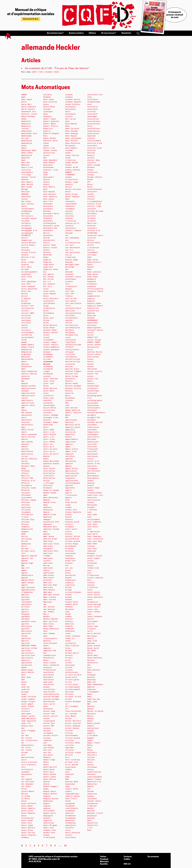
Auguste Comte (94, 303)
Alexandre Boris (51, 214)
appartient (71, 442)
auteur (91, 376)
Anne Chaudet (72, 131)
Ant (67, 269)
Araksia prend (72, 522)
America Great (50, 539)
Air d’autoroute (29, 740)
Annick (69, 187)
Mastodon (104, 862)
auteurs (91, 384)
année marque (72, 163)
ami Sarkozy (49, 609)
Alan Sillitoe (50, 102)
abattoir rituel (29, 114)
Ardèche (69, 556)
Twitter (103, 857)
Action (25, 294)
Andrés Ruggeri (51, 787)
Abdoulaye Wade (29, 150)
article (69, 731)
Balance (91, 818)
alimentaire (49, 308)
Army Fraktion (72, 646)
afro (23, 553)
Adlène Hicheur (29, 386)
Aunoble (91, 318)
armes (68, 634)
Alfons (47, 250)
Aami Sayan (27, 100)
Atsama (91, 175)
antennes (70, 274)
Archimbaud (71, 546)
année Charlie (72, 155)
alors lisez (49, 439)
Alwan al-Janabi (51, 490)
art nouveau (71, 714)
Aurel (90, 350)
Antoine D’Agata (73, 371)
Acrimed (25, 269)
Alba (45, 114)
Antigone (70, 330)
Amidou (47, 617)
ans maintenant (73, 248)
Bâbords (91, 687)
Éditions (92, 33)
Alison (47, 320)
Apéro (68, 415)
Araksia (69, 520)
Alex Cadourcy (50, 197)
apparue (69, 444)
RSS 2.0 (127, 864)
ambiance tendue (51, 529)
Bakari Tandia (94, 779)
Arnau (68, 648)
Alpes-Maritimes (51, 461)
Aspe (67, 787)
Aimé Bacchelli (29, 719)
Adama (24, 342)
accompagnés (27, 233)
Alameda (47, 97)
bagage (91, 731)
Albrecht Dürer (51, 141)
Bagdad (91, 738)
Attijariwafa (94, 243)
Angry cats (49, 828)
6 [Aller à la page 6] (43, 846)
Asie (67, 772)
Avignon (91, 553)
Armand (69, 600)
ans (67, 236)
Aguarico (26, 660)
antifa (69, 323)
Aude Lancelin (94, 272)
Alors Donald (50, 435)
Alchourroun (49, 153)
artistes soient (73, 753)
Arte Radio (71, 716)
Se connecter (153, 857)
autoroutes (93, 456)
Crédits (127, 859)
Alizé (46, 323)
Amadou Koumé (50, 493)
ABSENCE (25, 194)
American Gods (50, 585)
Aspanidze (70, 784)
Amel (45, 532)
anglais (47, 806)
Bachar (91, 709)
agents (25, 585)
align (46, 306)
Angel (46, 789)
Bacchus (91, 706)
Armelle (69, 619)
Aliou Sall (49, 318)
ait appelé (27, 779)
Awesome (91, 643)
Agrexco (25, 641)
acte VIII (26, 284)
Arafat (69, 515)
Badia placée (94, 723)
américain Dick (51, 551)
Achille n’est (28, 257)
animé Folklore (73, 104)
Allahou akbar (50, 330)
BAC (89, 704)
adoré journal (28, 437)
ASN (67, 779)
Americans (48, 587)
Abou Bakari (27, 182)
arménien (70, 629)
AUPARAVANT (93, 320)
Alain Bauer (27, 806)
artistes (70, 750)
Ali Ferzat (49, 279)
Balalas (91, 811)
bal (89, 789)
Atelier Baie (94, 160)
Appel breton (72, 449)
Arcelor (69, 534)
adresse (25, 444)
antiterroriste (73, 359)
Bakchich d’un (94, 782)
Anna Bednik (71, 124)
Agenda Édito (28, 580)
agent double (28, 583)
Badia (90, 721)
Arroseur (70, 694)
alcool (47, 155)
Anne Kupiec (71, 136)
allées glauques (51, 350)
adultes (25, 449)
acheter (25, 255)
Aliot (46, 316)
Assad (68, 801)
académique (27, 211)
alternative (49, 471)
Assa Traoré (71, 799)
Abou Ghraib (27, 185)
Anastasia (48, 709)
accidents (26, 226)
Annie (68, 192)
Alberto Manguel (51, 134)
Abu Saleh (26, 201)
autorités (92, 444)
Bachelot (92, 714)
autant (91, 364)
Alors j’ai (49, 437)
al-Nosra (26, 799)
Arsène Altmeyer (73, 702)
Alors (46, 427)
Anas (45, 706)
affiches (26, 502)
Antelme (69, 272)
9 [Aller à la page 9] (55, 846)
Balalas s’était (95, 813)
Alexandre (48, 206)
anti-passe (71, 301)
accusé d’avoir (29, 252)
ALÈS (45, 175)
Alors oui (48, 444)
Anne (67, 126)
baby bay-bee (94, 699)
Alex (45, 189)
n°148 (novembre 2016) (46, 72)
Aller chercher (51, 379)
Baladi (91, 808)
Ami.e (46, 614)
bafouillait (93, 728)
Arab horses (71, 502)
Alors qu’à (49, 447)
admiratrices (28, 403)
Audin (90, 294)
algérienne (49, 265)
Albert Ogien (50, 124)
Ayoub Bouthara (95, 658)
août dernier (72, 408)
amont (46, 646)
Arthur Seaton (72, 728)
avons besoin (94, 592)
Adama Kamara (28, 345)
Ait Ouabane (27, 784)
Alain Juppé (27, 825)
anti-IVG (70, 291)
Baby (89, 697)
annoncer (70, 226)
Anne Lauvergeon (73, 138)
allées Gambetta (51, 347)
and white (48, 755)
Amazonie (48, 517)
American (48, 583)
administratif (28, 393)
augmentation (94, 296)
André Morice (50, 779)
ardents (69, 563)
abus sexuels (28, 204)
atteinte (92, 209)
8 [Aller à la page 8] (51, 846)
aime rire (26, 723)
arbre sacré (71, 529)
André (46, 765)
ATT (89, 182)
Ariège (69, 590)
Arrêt (68, 660)
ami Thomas (49, 612)
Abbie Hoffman (28, 117)
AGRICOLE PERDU (29, 646)
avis (89, 571)
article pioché (73, 738)
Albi (45, 136)
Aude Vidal (93, 277)
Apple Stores (72, 469)
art (67, 704)
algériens (48, 267)
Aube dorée (93, 260)
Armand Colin (72, 602)
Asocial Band (72, 782)
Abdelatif (26, 121)
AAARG (24, 95)
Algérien (48, 262)
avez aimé (92, 515)
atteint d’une (94, 204)
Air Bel (25, 736)
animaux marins (73, 100)
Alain (24, 801)
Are (67, 566)
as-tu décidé (72, 765)
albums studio (50, 150)
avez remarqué (94, 537)
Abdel (24, 119)
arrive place (72, 685)
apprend (69, 486)
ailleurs (26, 709)
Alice (46, 296)
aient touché (28, 706)
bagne (90, 740)
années (69, 165)
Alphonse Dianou (51, 464)
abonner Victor (29, 177)
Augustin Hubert (95, 306)
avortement (93, 622)
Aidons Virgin (28, 702)
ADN (23, 408)
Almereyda (48, 425)
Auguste (91, 301)
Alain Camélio (28, 808)
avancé (91, 486)
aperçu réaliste (73, 413)
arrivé (69, 682)
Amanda (47, 500)
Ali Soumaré (49, 284)
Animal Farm (49, 833)
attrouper (92, 255)
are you (69, 568)
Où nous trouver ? (109, 33)
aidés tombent (28, 699)
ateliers (92, 163)
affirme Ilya (28, 520)
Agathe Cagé (27, 563)
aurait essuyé (94, 340)
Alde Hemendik (50, 160)
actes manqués (28, 287)
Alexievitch (49, 240)
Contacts (128, 857)
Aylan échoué (94, 646)
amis (45, 631)
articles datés (73, 743)
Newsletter (126, 33)
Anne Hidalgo (72, 134)
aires (24, 760)
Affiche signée (29, 500)
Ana (45, 653)
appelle (69, 464)
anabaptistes (50, 655)
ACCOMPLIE (26, 236)
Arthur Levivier (73, 723)
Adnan (24, 410)
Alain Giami (27, 821)
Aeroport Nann (28, 466)
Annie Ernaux (72, 194)
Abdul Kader (27, 153)
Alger (46, 257)
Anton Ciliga (72, 376)
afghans (25, 532)
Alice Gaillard (51, 299)
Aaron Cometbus (29, 107)
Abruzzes (26, 192)
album (46, 143)
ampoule (47, 648)
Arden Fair (71, 561)
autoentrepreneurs (96, 413)
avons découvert (95, 597)
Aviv (89, 580)
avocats (91, 583)
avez (89, 512)
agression (26, 638)
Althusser (48, 486)
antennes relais (73, 277)
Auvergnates (93, 476)
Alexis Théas (50, 245)
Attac (90, 185)
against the (27, 558)
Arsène (69, 699)
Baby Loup (92, 702)
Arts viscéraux (73, 760)
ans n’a (69, 250)
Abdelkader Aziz (29, 134)
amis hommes (49, 634)
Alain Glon (27, 823)
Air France (27, 750)
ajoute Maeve (28, 791)
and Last (48, 750)
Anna (67, 121)
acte (23, 279)
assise (69, 835)
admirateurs (27, 400)
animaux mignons (73, 102)
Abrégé (25, 189)
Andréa (47, 782)
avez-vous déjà (95, 541)
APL (67, 418)
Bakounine (92, 784)
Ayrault (91, 660)
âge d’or (26, 568)
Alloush (47, 420)
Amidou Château (51, 619)
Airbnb (25, 753)
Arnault (69, 655)
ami (45, 604)
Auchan (91, 267)
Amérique (48, 592)
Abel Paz (26, 163)
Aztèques (92, 675)
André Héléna (50, 774)
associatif (93, 107)
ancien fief (49, 714)
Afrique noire (28, 551)
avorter (91, 624)
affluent (26, 522)
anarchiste (49, 672)
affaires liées (29, 488)
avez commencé (94, 522)
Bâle (89, 821)
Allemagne (48, 354)
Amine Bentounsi (51, 629)
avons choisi (94, 595)
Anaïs (46, 660)
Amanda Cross (50, 502)
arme (67, 612)
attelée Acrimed (95, 211)
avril (90, 631)
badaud (91, 719)
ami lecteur (49, 607)
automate (92, 420)
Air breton (27, 738)
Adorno (25, 439)
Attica (91, 240)
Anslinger (70, 267)
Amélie (47, 534)
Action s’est (28, 306)
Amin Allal (49, 624)
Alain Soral (27, 830)
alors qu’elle (50, 449)
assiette (70, 828)
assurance (92, 146)
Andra (46, 762)
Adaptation (27, 350)
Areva (68, 571)
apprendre (70, 488)
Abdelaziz (26, 124)
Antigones (70, 333)
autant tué (93, 374)
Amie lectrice (50, 622)
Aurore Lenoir (94, 354)
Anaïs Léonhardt (51, 665)
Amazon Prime (50, 515)
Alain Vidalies (29, 835)
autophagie (93, 435)
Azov (89, 672)
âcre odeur (27, 267)
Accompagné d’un (29, 231)
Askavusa (70, 774)
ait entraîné (28, 782)
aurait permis (94, 345)
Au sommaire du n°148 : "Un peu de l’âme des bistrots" (57, 68)
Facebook (104, 859)
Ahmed (24, 668)
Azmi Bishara (94, 670)
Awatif (91, 638)
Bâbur (90, 694)
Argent (69, 578)
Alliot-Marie (50, 408)
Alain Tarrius (28, 833)
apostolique (71, 420)
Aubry (90, 265)
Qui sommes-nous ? (55, 33)
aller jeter (49, 381)
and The (47, 753)
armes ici (70, 638)
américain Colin (51, 544)
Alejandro (48, 165)
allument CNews (51, 422)
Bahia (90, 745)
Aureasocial (93, 347)
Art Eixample (72, 706)
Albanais (48, 117)
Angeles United (51, 799)
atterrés (92, 238)
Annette (69, 185)
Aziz (89, 668)
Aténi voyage (94, 165)
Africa (25, 537)
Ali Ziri (48, 287)
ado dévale (27, 413)
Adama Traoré (28, 347)
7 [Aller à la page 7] (47, 846)
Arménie (69, 626)
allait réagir (50, 342)
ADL (23, 381)
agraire (25, 609)
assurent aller (95, 148)
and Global (49, 748)
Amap (45, 505)
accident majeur (29, 218)
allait (47, 335)
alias (46, 289)
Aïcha (24, 682)
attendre (92, 218)
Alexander (48, 204)
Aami (23, 97)
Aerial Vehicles (29, 459)
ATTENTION (92, 233)
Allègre (47, 352)
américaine (49, 573)
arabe (68, 505)
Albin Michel (50, 138)
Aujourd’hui (93, 308)
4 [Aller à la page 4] (34, 846)
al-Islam (26, 796)
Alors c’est (49, 432)
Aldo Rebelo (49, 163)
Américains (49, 575)
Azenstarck (93, 663)
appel (68, 447)
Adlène (25, 384)
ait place (26, 787)
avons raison (94, 607)
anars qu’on (49, 704)
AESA (23, 469)
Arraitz (69, 658)
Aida (23, 685)
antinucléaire (72, 350)
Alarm (46, 104)
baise (90, 762)
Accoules (26, 250)
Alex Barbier (50, 194)
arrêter (69, 668)
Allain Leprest (51, 333)
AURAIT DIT (93, 337)
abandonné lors (29, 112)
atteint (91, 197)
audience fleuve (95, 291)
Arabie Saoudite (73, 512)
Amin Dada (48, 626)
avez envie (93, 527)
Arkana (69, 595)
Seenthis (104, 864)
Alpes (46, 459)
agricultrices (28, 655)
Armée (68, 614)
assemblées (71, 816)
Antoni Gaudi (72, 384)
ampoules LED (50, 651)
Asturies (92, 150)
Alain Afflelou (29, 804)
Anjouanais (71, 107)
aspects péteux (73, 796)
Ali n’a (47, 282)
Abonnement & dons (31, 19)
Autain (91, 362)
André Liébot (50, 777)
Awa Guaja (92, 636)
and (45, 743)
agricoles (26, 651)
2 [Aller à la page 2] (26, 846)
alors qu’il (49, 451)
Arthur (69, 719)
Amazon (47, 512)
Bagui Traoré (94, 743)
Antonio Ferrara (73, 388)
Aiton (24, 789)
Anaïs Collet (50, 663)
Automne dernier (95, 422)
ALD (45, 158)
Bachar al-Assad (95, 711)
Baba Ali (92, 682)
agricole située (29, 648)
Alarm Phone (49, 107)
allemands (48, 367)
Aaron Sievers (28, 109)
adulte (25, 447)
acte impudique (29, 282)
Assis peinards (73, 833)
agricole (26, 643)
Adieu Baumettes (29, 371)
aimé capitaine (29, 721)
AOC (67, 403)
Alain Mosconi (28, 828)
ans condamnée (72, 238)
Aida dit (26, 687)
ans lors (70, 245)
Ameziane (48, 602)
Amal (45, 495)
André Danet (49, 770)
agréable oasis (29, 622)
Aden (23, 369)
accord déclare (29, 243)
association (93, 119)
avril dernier (94, 634)
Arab (67, 500)
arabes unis (71, 510)
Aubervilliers (94, 262)
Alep (45, 172)
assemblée (70, 804)
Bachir (91, 716)
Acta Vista (27, 277)
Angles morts (50, 813)
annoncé (69, 211)
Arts (67, 757)
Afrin (24, 546)
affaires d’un (28, 481)
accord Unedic (28, 245)
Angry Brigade (50, 825)
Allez (46, 386)
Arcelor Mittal (73, 537)
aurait (91, 335)
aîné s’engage (28, 731)
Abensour (26, 165)
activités (26, 316)
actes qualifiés (29, 289)
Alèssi (47, 182)
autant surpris (95, 371)
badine (91, 726)
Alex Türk (48, 201)
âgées (24, 571)
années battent (73, 170)
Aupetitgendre (94, 328)
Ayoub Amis (93, 655)
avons (90, 590)
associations (94, 121)
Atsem (90, 180)
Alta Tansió (49, 469)
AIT (23, 777)
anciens (47, 728)
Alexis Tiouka (50, 248)
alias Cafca (49, 291)
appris (69, 490)
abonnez (25, 180)
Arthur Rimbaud (73, 726)
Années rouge (72, 182)
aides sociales (29, 697)
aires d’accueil (29, 762)
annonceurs (71, 228)
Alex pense (49, 199)
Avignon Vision (95, 556)
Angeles (47, 796)
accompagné (27, 228)
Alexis (47, 243)
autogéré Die (94, 418)
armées (69, 617)
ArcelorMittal (72, 539)
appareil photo (73, 427)
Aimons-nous (27, 726)
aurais (91, 333)
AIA (23, 680)
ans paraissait (73, 252)
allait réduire (51, 345)
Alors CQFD (49, 430)
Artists (69, 755)
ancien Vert (49, 723)
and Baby (48, 745)
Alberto (47, 131)
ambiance (48, 524)
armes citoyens (73, 636)
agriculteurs (28, 653)
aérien (25, 461)
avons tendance (95, 617)
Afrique (25, 549)
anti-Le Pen (71, 299)
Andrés (47, 784)
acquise (25, 265)
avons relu (93, 609)
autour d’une (94, 464)
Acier (24, 260)
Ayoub (90, 653)
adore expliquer (29, 435)
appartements (72, 439)
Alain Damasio (28, 813)
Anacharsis (49, 658)
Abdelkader (27, 131)
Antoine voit (72, 374)
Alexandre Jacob (51, 226)
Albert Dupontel (51, 121)
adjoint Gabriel (29, 374)
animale (69, 95)
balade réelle (94, 801)
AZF (89, 665)
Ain (23, 728)
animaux (69, 97)
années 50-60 (72, 167)
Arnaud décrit (72, 653)
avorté (91, 619)
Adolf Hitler (28, 430)
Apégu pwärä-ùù (73, 410)
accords (25, 248)
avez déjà (92, 524)
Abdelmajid (27, 141)
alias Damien (50, 294)
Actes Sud (26, 291)
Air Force (26, 748)
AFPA (23, 534)
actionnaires (28, 308)
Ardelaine (70, 558)
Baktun (91, 787)
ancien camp (49, 711)
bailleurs (92, 753)
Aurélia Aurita (95, 352)
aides (24, 694)
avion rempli (94, 558)
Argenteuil (71, 580)
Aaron (24, 102)
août (67, 405)
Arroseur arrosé (73, 697)
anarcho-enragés (51, 697)
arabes (69, 507)
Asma (67, 777)
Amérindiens (49, 590)
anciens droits (51, 736)
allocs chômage (51, 415)
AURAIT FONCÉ (94, 342)
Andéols (47, 757)
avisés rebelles (95, 578)
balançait (92, 816)
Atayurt (91, 155)
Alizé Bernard (50, 325)
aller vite (49, 384)
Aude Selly (93, 274)
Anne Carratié (72, 129)
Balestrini (93, 823)
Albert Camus (50, 119)
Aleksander (49, 167)
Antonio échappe (73, 386)
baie (89, 748)
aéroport (26, 464)
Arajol (69, 517)
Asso (89, 104)
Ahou (23, 675)
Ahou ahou (26, 677)
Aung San (92, 316)
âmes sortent (50, 600)
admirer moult (28, 405)
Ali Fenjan (49, 277)
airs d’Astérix (29, 765)
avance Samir (94, 488)
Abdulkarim (27, 155)
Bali (89, 830)
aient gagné (27, 704)
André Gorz (49, 772)
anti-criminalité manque (71, 286)
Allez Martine (50, 388)
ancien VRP (49, 726)
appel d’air (71, 451)
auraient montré (95, 330)
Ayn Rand (92, 651)
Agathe (25, 561)
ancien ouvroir (51, 716)
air (23, 733)
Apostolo (70, 422)
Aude (89, 269)
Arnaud (69, 651)
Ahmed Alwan (27, 670)
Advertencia (27, 451)
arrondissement (73, 687)
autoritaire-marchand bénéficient (94, 439)
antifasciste (72, 325)
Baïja (90, 750)
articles (70, 740)
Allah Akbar (49, 328)
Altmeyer (48, 488)
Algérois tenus (51, 269)
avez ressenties (95, 539)
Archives (70, 549)
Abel (23, 160)
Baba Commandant (95, 685)
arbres (69, 532)
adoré (24, 432)
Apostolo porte (73, 425)
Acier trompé (28, 262)
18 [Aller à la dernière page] (65, 846)
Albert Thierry (51, 126)
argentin (70, 583)
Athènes (91, 167)
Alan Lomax (49, 100)
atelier (91, 158)
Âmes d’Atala (50, 597)
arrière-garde (72, 680)
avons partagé (94, 604)
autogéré (92, 415)
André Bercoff (50, 767)
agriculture (27, 658)
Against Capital (29, 556)
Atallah (91, 153)
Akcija (25, 794)
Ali (45, 272)
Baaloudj (92, 680)
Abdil (24, 148)
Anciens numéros (76, 33)
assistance (71, 838)
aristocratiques (73, 592)
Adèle (24, 362)
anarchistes (49, 689)
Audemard (92, 279)
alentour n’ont (51, 170)
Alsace (47, 466)
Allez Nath (49, 391)
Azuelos (91, 677)
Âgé (23, 566)
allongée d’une (51, 418)
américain (48, 541)
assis (68, 830)
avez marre (93, 534)
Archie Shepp (72, 544)
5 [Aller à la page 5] (38, 846)
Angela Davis (50, 791)
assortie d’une (95, 143)
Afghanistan (27, 529)
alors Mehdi (49, 442)
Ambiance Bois (50, 527)
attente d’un (94, 231)
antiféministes (73, 328)
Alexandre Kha (50, 228)
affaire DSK (27, 478)
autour (91, 459)
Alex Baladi (49, 192)
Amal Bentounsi (51, 498)
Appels (69, 466)
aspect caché (72, 789)
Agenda (25, 578)
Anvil (68, 396)
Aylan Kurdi (93, 648)
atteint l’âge (94, 206)
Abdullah (26, 158)
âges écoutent (28, 587)
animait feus (50, 830)
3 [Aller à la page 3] (30, 846)
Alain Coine (27, 811)
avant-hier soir (95, 495)
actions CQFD (28, 313)
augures (91, 299)
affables (26, 471)
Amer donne (49, 537)
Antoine (69, 367)
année (68, 153)
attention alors (95, 236)
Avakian (91, 483)
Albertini (48, 129)
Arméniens (70, 631)
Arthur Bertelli (73, 721)
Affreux (25, 524)
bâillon (91, 760)
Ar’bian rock (72, 762)
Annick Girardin (73, 189)
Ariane (69, 587)
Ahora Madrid (28, 672)
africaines (27, 539)
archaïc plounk (73, 541)
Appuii (69, 498)
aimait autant (28, 716)
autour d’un (93, 461)
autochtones (93, 405)
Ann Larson (71, 119)
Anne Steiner (72, 141)
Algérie (47, 260)
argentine (70, 585)
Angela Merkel (50, 794)
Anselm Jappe (72, 260)
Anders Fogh (49, 760)
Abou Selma (27, 187)
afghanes (26, 527)
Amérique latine (51, 595)
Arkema (69, 597)
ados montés (27, 442)
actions (25, 311)
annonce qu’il (72, 223)
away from (92, 641)
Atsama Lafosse (95, 177)
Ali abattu (49, 274)
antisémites (71, 357)
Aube (89, 257)
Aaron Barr (27, 104)
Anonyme (69, 233)
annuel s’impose (73, 231)
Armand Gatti (72, 604)
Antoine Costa (72, 369)
